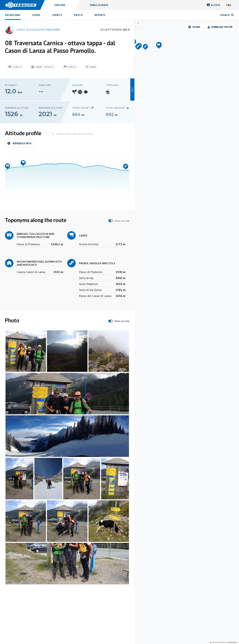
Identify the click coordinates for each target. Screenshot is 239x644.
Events (57, 15)
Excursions (13, 15)
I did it (70, 67)
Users (37, 15)
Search (227, 15)
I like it (15, 67)
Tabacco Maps (99, 5)
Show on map (122, 221)
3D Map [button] (194, 27)
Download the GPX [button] (220, 27)
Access (214, 5)
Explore (60, 5)
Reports (100, 15)
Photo (78, 15)
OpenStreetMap (219, 642)
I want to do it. (43, 67)
